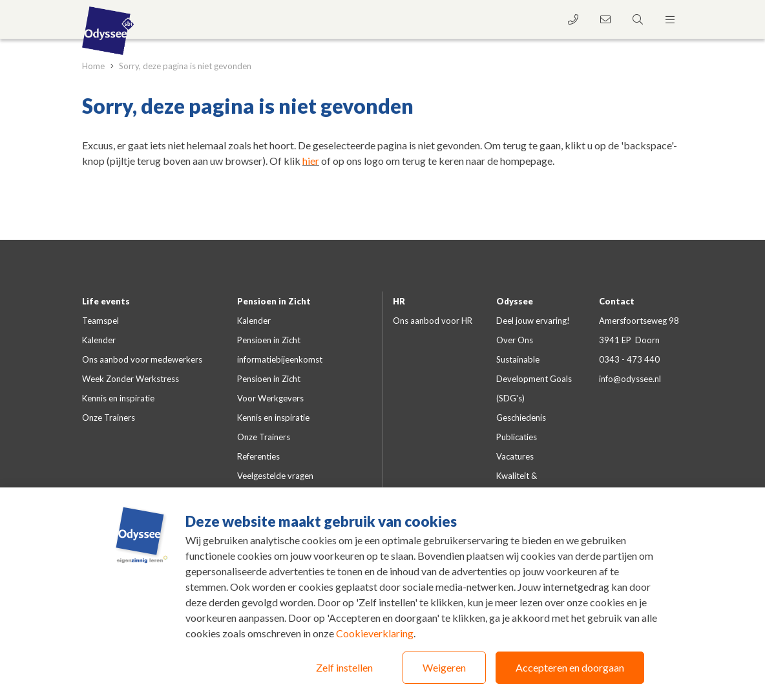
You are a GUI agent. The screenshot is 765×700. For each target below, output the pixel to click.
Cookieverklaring (375, 633)
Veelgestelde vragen (275, 476)
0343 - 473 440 (629, 359)
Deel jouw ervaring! (533, 321)
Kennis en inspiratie (118, 398)
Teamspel (100, 321)
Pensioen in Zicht (274, 301)
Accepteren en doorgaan (570, 667)
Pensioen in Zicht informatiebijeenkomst (280, 350)
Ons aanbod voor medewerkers (142, 359)
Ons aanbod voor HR (433, 321)
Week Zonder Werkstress (131, 379)
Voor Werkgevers (270, 398)
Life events (106, 301)
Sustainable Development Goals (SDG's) (534, 379)
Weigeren (444, 667)
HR (399, 301)
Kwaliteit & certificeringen (523, 485)
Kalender (99, 340)
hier (311, 161)
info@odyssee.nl (630, 379)
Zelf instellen (344, 667)
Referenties (258, 456)
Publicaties (517, 437)
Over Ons (515, 340)
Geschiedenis (521, 418)
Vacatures (515, 456)
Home (94, 66)
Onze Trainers (109, 418)
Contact (617, 301)
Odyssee (515, 301)
